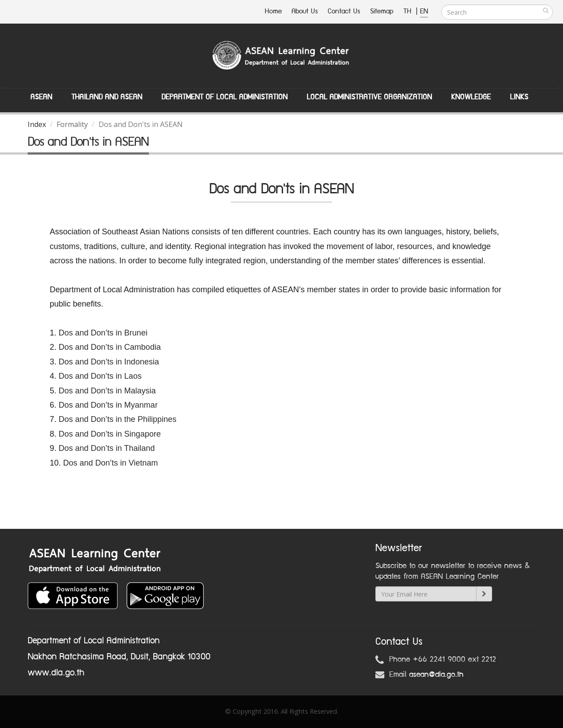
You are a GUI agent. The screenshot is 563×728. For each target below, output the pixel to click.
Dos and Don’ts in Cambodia (110, 347)
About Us (305, 11)
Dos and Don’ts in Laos (101, 376)
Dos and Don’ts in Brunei (103, 333)
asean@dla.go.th (436, 675)
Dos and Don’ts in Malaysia (107, 391)
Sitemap (382, 11)
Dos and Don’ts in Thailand (107, 448)
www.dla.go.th (56, 673)
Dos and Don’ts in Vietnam (111, 463)
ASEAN (41, 97)
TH (409, 11)
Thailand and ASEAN (107, 97)
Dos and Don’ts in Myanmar (108, 405)
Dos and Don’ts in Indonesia (109, 362)
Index (37, 124)
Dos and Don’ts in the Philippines (118, 419)
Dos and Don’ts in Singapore (110, 434)
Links (519, 97)
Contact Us (344, 11)
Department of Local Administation (224, 97)
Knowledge (471, 97)
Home (273, 11)
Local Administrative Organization (369, 97)
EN (424, 11)
